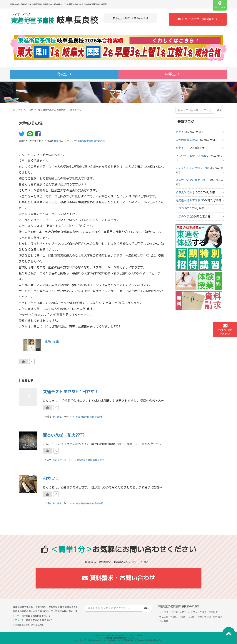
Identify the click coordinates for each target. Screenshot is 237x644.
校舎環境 (213, 612)
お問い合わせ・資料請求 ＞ (198, 19)
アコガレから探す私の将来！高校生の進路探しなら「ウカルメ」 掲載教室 (118, 636)
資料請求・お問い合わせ (119, 578)
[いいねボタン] (23, 362)
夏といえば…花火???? (64, 435)
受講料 (183, 617)
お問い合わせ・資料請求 (210, 617)
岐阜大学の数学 (185, 192)
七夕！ (180, 132)
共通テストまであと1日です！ (71, 392)
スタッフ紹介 (200, 612)
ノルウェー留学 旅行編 (191, 156)
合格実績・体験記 (168, 617)
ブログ (32, 110)
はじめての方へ (183, 612)
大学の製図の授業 (187, 140)
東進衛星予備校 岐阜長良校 (52, 110)
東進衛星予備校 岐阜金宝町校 (30, 625)
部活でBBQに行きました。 (192, 180)
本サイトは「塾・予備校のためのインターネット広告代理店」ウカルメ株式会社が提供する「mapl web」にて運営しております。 (118, 640)
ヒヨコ (180, 208)
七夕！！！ (182, 148)
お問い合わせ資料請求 (225, 329)
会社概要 (164, 621)
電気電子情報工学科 (188, 200)
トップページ (20, 110)
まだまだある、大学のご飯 (192, 168)
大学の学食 (182, 216)
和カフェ (51, 478)
